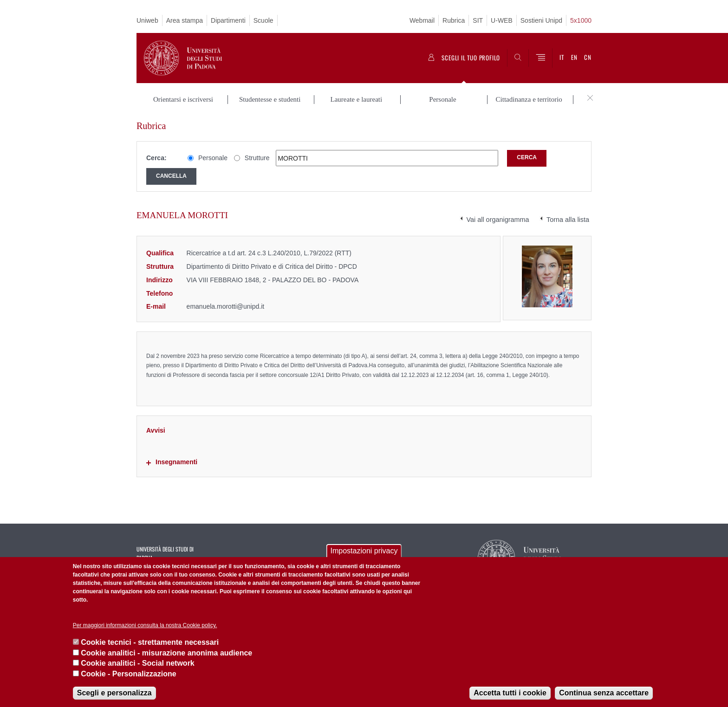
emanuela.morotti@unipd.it (226, 306)
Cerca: (156, 158)
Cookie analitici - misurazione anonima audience (166, 653)
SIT (478, 20)
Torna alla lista (568, 220)
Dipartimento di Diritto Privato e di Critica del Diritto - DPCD (272, 266)
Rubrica (454, 20)
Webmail (422, 20)
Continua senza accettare (604, 693)
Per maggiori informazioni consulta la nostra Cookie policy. (145, 625)
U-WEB (502, 20)
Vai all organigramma (498, 220)
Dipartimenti (228, 20)
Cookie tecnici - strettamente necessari (150, 642)
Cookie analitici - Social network (138, 663)
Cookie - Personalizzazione (128, 674)
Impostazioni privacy (364, 551)
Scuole (263, 20)
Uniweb (147, 20)
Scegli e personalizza (114, 693)
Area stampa (185, 20)
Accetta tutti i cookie (510, 693)
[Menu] (540, 58)
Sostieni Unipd (541, 20)
